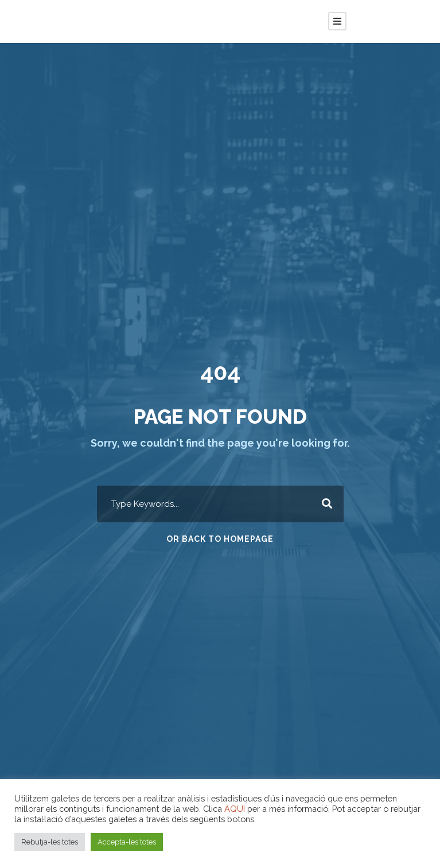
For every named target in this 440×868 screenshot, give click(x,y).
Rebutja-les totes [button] (50, 842)
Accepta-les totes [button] (127, 842)
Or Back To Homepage (220, 539)
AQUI (235, 809)
